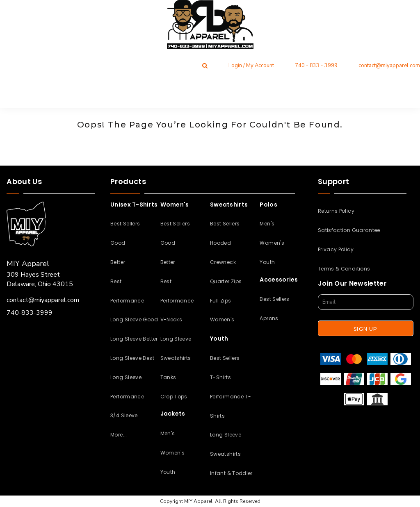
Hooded (220, 243)
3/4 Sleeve (124, 415)
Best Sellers (125, 224)
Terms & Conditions (344, 269)
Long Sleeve (176, 339)
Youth (168, 472)
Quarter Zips (226, 281)
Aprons (269, 318)
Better (118, 262)
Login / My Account (251, 66)
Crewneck (223, 262)
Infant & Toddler (231, 473)
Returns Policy (336, 211)
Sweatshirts (176, 358)
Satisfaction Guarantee (349, 230)
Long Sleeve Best (132, 358)
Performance (127, 301)
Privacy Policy (336, 249)
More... (119, 435)
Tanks (168, 377)
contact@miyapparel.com (389, 66)
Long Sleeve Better (134, 339)
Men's (168, 433)
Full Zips (220, 301)
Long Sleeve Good (134, 319)
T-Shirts (220, 377)
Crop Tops (174, 397)
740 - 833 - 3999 (316, 66)
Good (118, 243)
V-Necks (171, 319)
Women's (173, 453)
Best (116, 281)
